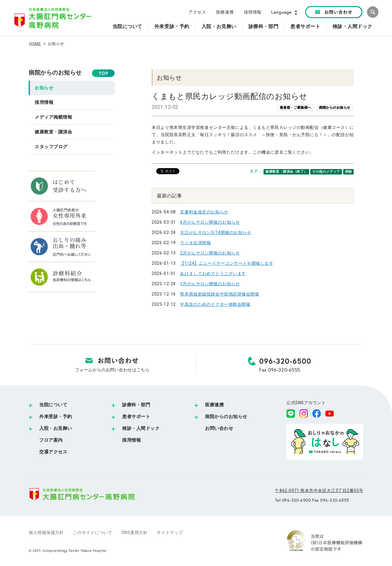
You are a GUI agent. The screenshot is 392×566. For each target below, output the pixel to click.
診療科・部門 (136, 405)
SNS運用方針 (135, 532)
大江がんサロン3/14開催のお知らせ (216, 232)
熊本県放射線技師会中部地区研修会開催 (220, 294)
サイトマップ (170, 532)
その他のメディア (326, 172)
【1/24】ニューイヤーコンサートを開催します (227, 263)
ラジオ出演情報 (195, 243)
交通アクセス (53, 452)
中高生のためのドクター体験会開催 (215, 304)
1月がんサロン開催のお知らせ (210, 284)
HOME (35, 44)
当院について (53, 405)
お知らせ (44, 88)
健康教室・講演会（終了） (286, 172)
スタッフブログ (51, 147)
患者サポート (136, 417)
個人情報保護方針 (46, 532)
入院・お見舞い (56, 428)
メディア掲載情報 (53, 117)
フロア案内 (51, 440)
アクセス (197, 12)
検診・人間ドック (141, 428)
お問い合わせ (219, 428)
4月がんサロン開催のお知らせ (210, 222)
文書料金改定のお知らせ (204, 212)
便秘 (348, 172)
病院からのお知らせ (55, 73)
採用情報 (253, 12)
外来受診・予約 (56, 417)
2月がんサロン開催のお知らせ (210, 253)
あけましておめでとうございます (213, 273)
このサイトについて (92, 532)
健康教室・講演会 (53, 132)
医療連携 (225, 12)
